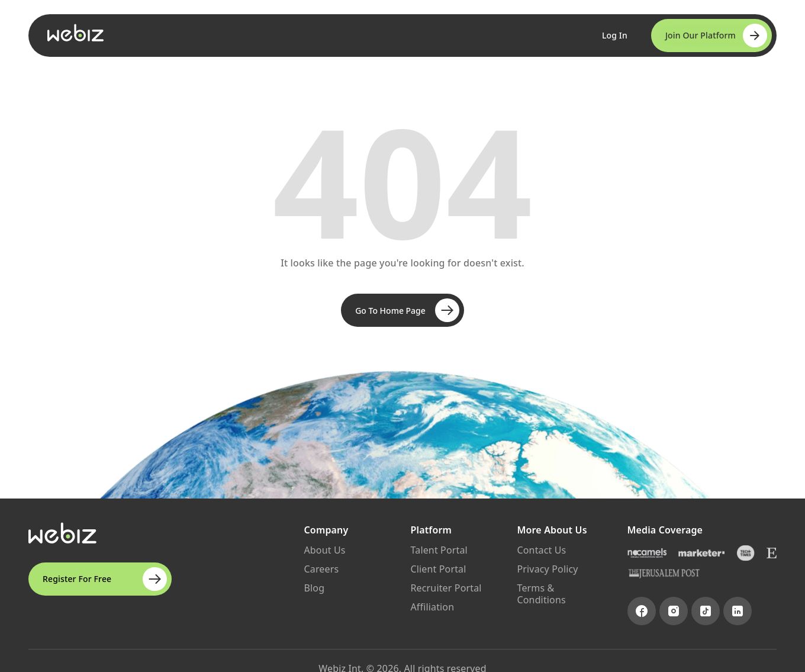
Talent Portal (439, 550)
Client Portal (439, 569)
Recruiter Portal (446, 588)
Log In (615, 35)
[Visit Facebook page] (642, 611)
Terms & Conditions (542, 594)
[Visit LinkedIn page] (738, 611)
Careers (322, 569)
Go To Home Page (407, 310)
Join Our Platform (716, 36)
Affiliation (433, 607)
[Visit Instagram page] (674, 611)
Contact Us (542, 550)
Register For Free (105, 579)
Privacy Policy (548, 569)
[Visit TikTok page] (706, 611)
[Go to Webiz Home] (76, 33)
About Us (325, 550)
